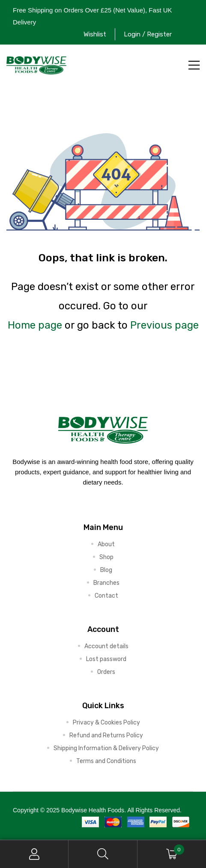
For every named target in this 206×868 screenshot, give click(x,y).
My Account (34, 854)
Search (103, 854)
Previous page (164, 325)
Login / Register (148, 34)
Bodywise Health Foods (93, 810)
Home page (35, 325)
